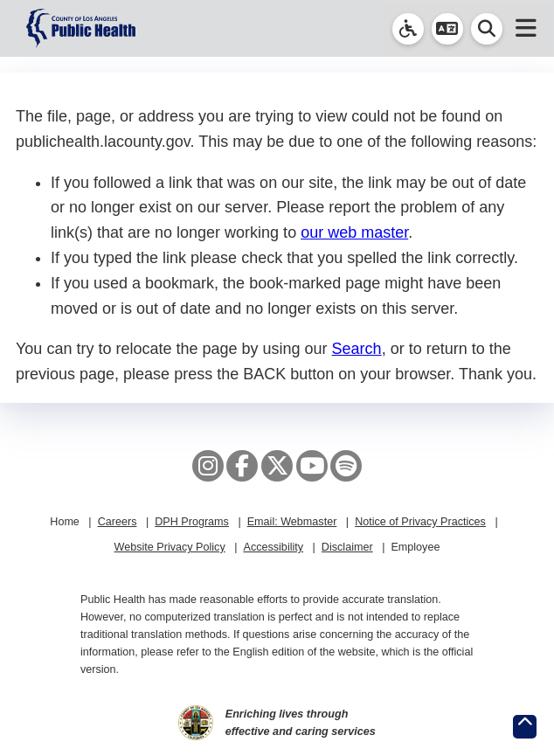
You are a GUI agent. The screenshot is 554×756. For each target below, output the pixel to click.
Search (357, 349)
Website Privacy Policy (170, 547)
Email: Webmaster (292, 522)
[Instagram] (208, 466)
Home (65, 522)
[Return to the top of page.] (525, 727)
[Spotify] (346, 466)
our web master (354, 232)
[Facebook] (242, 466)
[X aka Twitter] (277, 466)
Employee (415, 547)
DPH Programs (192, 522)
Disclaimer (347, 547)
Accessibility (273, 547)
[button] (447, 29)
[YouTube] (312, 466)
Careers (118, 522)
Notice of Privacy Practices (420, 522)
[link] (408, 29)
